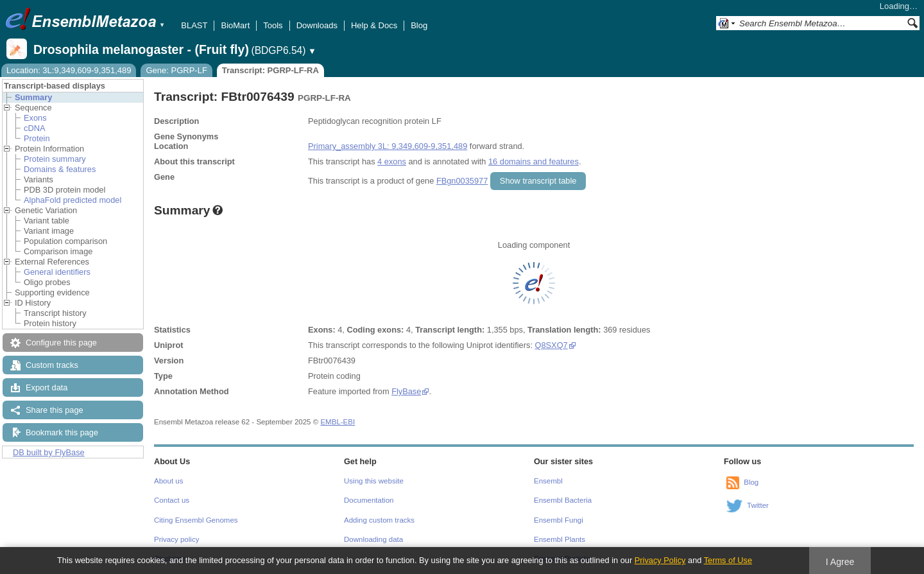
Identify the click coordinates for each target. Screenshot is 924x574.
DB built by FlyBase (49, 452)
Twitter (758, 505)
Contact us (172, 500)
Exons (35, 118)
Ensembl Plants (560, 539)
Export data (47, 387)
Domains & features (60, 169)
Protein (37, 138)
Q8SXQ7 (552, 345)
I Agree (840, 562)
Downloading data (373, 539)
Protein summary (55, 159)
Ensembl (548, 481)
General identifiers (57, 272)
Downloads (317, 25)
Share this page (55, 410)
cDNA (34, 128)
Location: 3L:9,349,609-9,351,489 (69, 70)
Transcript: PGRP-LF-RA (270, 70)
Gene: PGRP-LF (176, 70)
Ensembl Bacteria (563, 500)
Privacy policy (176, 539)
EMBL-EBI (338, 422)
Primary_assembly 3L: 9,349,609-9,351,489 (388, 146)
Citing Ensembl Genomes (196, 520)
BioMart (235, 25)
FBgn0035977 (462, 181)
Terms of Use (728, 560)
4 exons (392, 161)
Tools (273, 25)
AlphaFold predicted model (73, 200)
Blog (419, 25)
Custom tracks (52, 365)
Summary (33, 97)
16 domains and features (534, 161)
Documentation (369, 500)
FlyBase (406, 391)
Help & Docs (374, 25)
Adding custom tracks (379, 520)
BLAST (194, 25)
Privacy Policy (660, 560)
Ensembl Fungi (559, 520)
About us (168, 481)
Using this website (374, 481)
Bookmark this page (62, 432)
